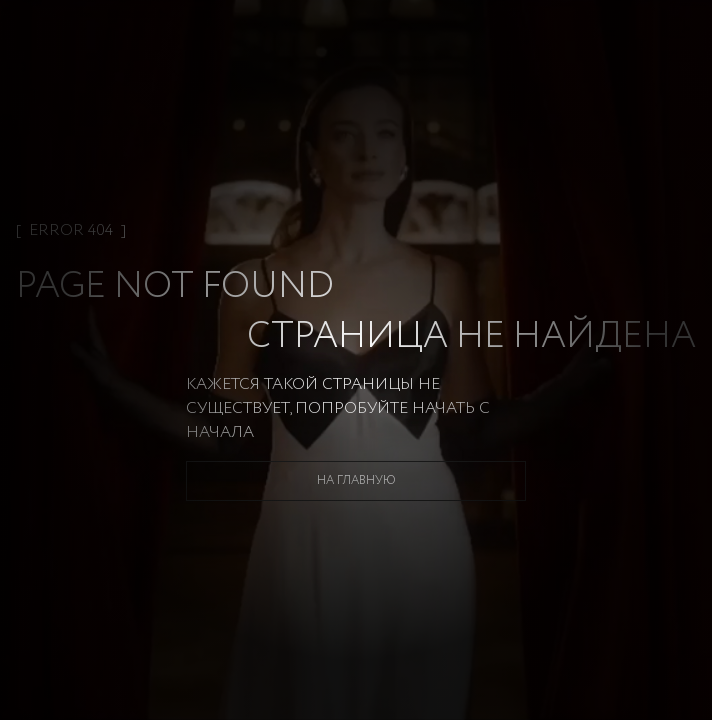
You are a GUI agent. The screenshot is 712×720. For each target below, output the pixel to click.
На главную (356, 480)
